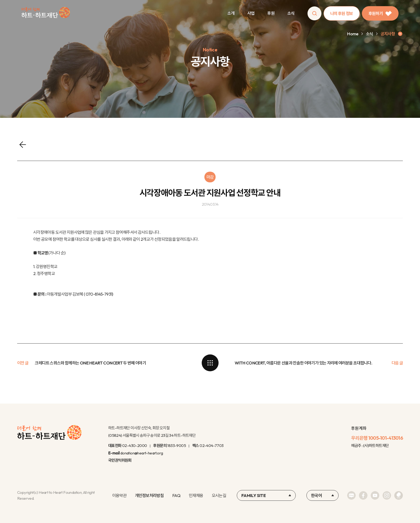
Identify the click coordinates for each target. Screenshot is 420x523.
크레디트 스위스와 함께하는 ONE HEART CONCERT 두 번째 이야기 (90, 363)
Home (353, 34)
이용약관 (119, 495)
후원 (271, 13)
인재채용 (196, 495)
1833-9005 (177, 445)
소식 (291, 13)
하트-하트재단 (46, 14)
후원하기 (380, 13)
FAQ (176, 495)
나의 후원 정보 (342, 13)
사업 (251, 13)
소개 (231, 13)
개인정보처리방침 (149, 495)
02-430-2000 (134, 445)
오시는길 (219, 495)
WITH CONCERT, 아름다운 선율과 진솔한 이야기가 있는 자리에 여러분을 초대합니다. (303, 363)
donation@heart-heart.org (142, 453)
